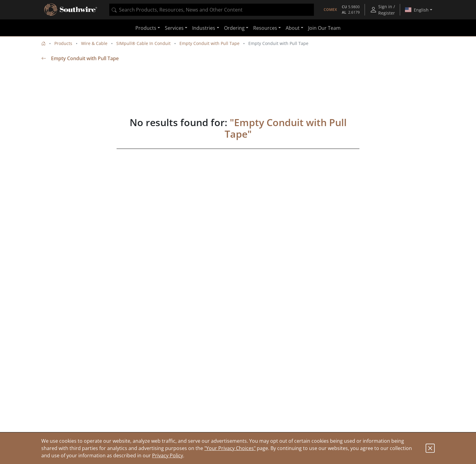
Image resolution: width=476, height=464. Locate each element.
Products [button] (146, 28)
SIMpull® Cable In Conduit (143, 43)
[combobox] (212, 10)
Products (63, 43)
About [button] (293, 28)
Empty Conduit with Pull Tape (209, 43)
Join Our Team (324, 28)
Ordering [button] (234, 28)
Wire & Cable (94, 43)
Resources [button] (265, 28)
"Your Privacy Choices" (230, 448)
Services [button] (174, 28)
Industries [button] (204, 28)
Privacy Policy (168, 455)
